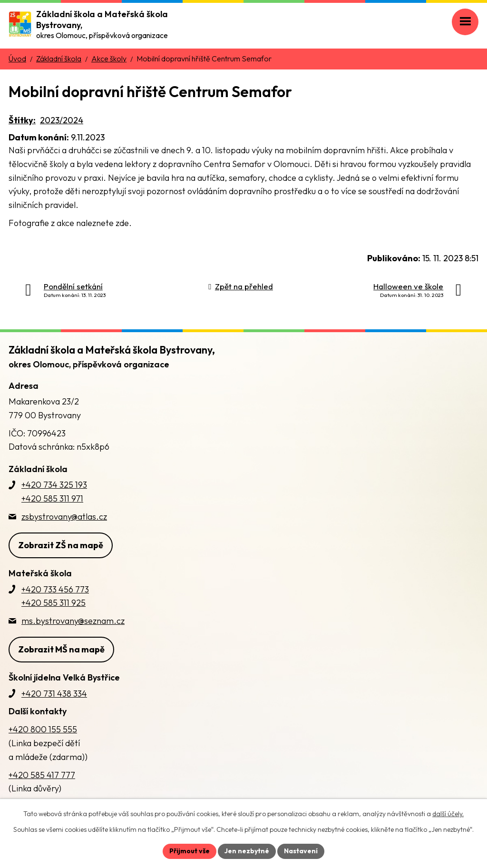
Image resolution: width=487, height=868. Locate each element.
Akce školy (109, 59)
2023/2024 (62, 120)
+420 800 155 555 (43, 729)
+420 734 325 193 (54, 485)
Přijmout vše (190, 851)
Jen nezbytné (247, 851)
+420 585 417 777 (42, 775)
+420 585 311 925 (54, 603)
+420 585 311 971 (52, 498)
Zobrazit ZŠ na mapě (61, 545)
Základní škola (59, 59)
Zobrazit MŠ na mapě (61, 649)
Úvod (17, 59)
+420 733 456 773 (55, 589)
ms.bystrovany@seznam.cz (73, 621)
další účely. (448, 814)
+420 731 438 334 (54, 694)
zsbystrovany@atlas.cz (64, 517)
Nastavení (301, 851)
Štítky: (22, 120)
